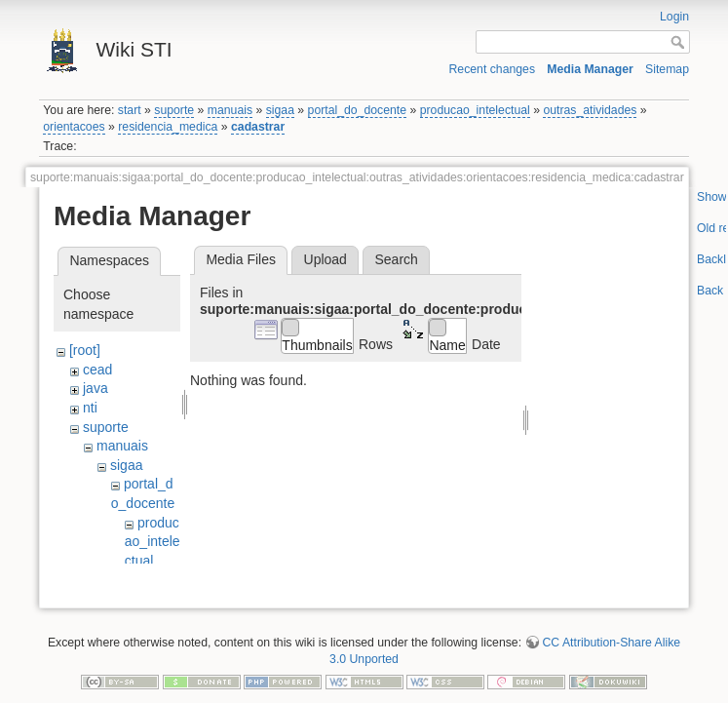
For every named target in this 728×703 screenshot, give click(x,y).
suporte (174, 110)
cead (97, 370)
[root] (85, 350)
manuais (230, 110)
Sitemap (667, 69)
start (130, 110)
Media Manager (590, 69)
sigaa (280, 110)
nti (90, 408)
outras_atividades (590, 110)
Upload (326, 259)
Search (396, 259)
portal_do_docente (358, 110)
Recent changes (493, 69)
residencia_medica (168, 127)
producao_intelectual (475, 110)
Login (674, 17)
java (96, 388)
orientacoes (74, 127)
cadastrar (258, 127)
